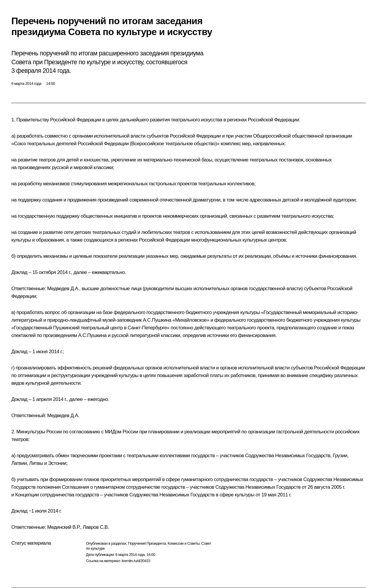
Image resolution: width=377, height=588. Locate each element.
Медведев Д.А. (63, 289)
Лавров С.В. (96, 527)
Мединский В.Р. (64, 527)
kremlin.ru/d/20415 (136, 561)
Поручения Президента (147, 543)
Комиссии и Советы (183, 543)
